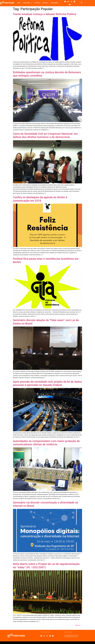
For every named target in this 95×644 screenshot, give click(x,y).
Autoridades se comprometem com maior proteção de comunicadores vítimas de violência (46, 443)
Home (19, 3)
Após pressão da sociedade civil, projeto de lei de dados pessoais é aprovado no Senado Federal (47, 383)
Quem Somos (28, 3)
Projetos (45, 3)
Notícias (37, 3)
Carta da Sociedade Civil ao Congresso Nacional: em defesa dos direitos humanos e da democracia (45, 135)
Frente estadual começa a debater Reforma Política (45, 14)
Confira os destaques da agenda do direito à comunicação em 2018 (40, 199)
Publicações (54, 3)
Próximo (79, 625)
